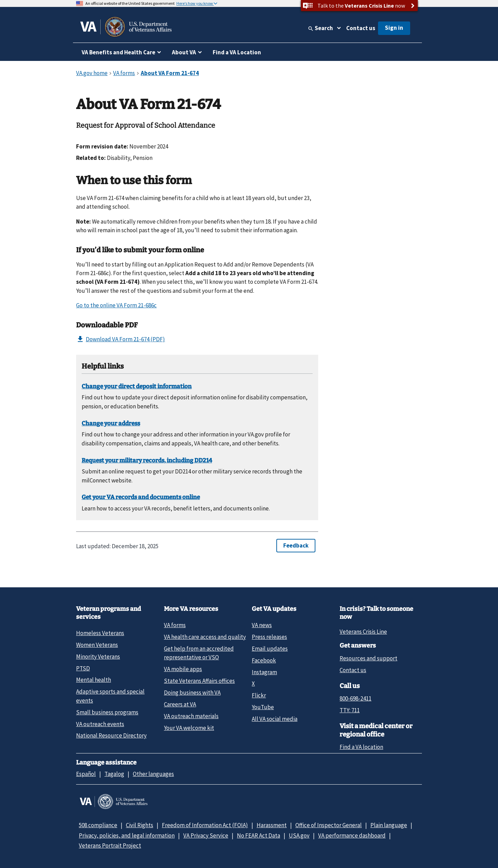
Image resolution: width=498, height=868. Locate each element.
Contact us (361, 28)
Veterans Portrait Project (110, 846)
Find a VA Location (237, 52)
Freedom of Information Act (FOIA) (205, 825)
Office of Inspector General (329, 825)
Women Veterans (97, 645)
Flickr (259, 695)
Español (86, 774)
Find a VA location (361, 747)
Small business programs (107, 712)
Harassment (272, 825)
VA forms (175, 625)
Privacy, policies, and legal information (127, 835)
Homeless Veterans (100, 633)
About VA (184, 52)
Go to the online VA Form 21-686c (116, 305)
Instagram (264, 672)
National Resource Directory (111, 735)
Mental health (94, 680)
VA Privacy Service (206, 835)
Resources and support (368, 658)
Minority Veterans (98, 657)
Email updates (270, 649)
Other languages (153, 774)
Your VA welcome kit (189, 728)
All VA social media (275, 719)
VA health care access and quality (205, 637)
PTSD (83, 668)
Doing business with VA (192, 693)
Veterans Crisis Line (363, 632)
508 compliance (98, 825)
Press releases (269, 637)
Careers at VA (180, 704)
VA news (262, 625)
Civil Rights (140, 825)
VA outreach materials (191, 716)
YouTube (263, 707)
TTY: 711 (350, 710)
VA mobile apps (183, 669)
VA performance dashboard (352, 835)
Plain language (389, 825)
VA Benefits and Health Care (118, 52)
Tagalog (114, 774)
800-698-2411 (356, 698)
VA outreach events (100, 724)
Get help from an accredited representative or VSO (199, 653)
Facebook (264, 660)
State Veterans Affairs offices (199, 681)
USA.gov (299, 835)
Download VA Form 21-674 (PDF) (121, 339)
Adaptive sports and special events (110, 696)
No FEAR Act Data (259, 835)
